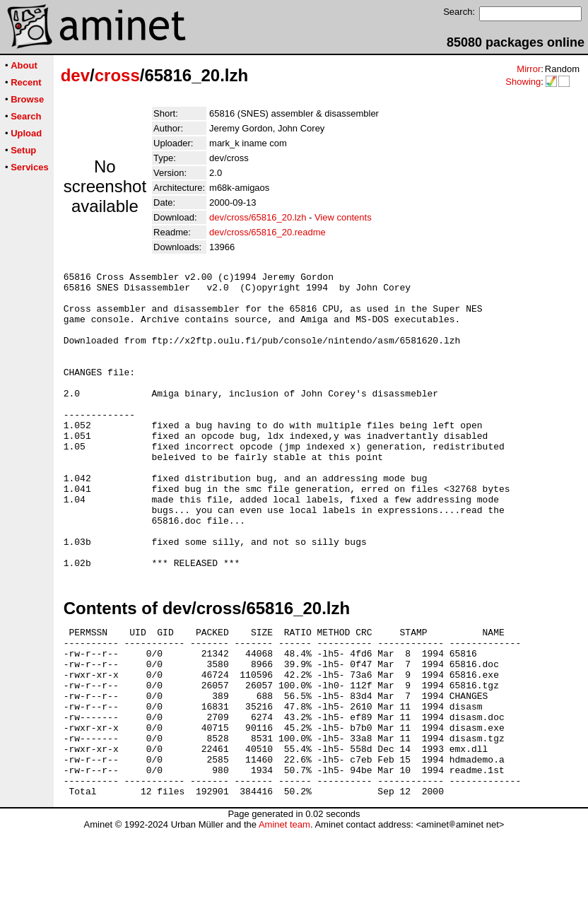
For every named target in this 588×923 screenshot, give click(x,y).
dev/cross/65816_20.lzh (258, 217)
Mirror (529, 69)
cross (117, 75)
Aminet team (284, 918)
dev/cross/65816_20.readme (267, 232)
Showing (523, 82)
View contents (343, 217)
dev (75, 75)
